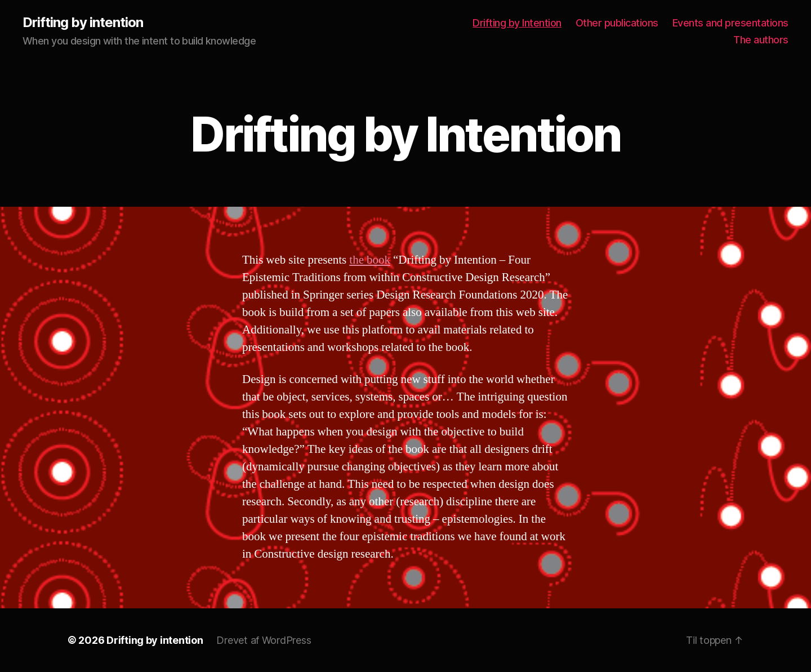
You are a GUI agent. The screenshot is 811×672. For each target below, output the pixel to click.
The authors (761, 40)
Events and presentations (730, 23)
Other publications (617, 23)
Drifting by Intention (517, 23)
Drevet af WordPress (264, 640)
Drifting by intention (83, 23)
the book (370, 260)
